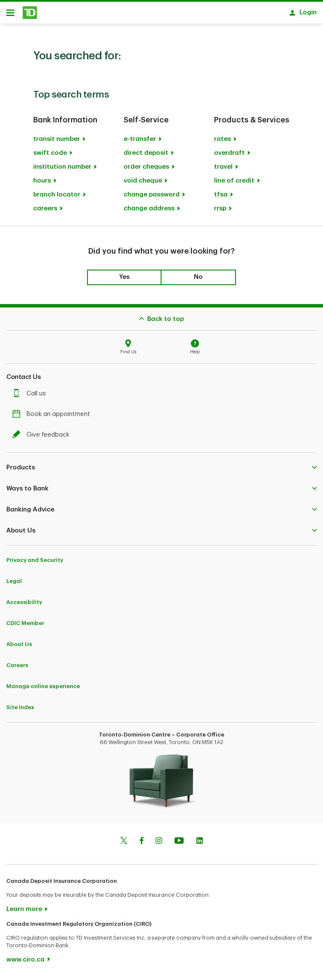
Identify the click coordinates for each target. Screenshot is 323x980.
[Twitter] (124, 845)
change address (149, 211)
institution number (62, 170)
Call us (31, 396)
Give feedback (43, 438)
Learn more (24, 912)
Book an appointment (53, 417)
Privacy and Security (35, 563)
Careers (17, 668)
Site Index (20, 710)
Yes (124, 280)
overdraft (229, 156)
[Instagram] (159, 845)
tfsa (221, 197)
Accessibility (24, 605)
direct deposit (146, 156)
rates (222, 142)
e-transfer (140, 142)
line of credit (234, 184)
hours (42, 184)
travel (223, 170)
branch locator (57, 197)
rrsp (220, 211)
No (198, 280)
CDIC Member (25, 626)
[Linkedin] (200, 845)
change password (152, 197)
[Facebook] (141, 845)
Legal (14, 584)
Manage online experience (43, 689)
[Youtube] (179, 845)
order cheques (146, 170)
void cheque (143, 184)
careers (45, 211)
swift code (50, 156)
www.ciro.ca (25, 963)
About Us (19, 647)
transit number (57, 142)
